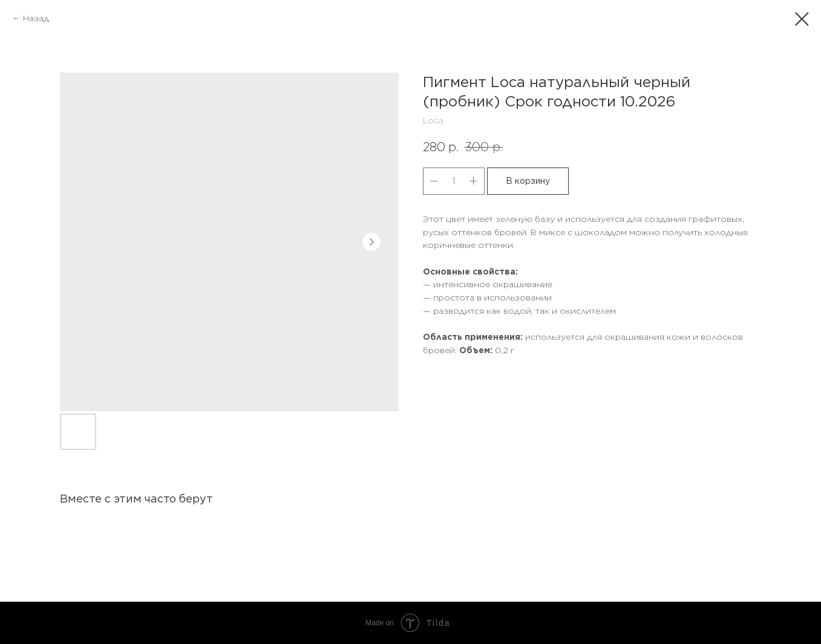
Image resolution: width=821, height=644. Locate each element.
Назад (36, 18)
